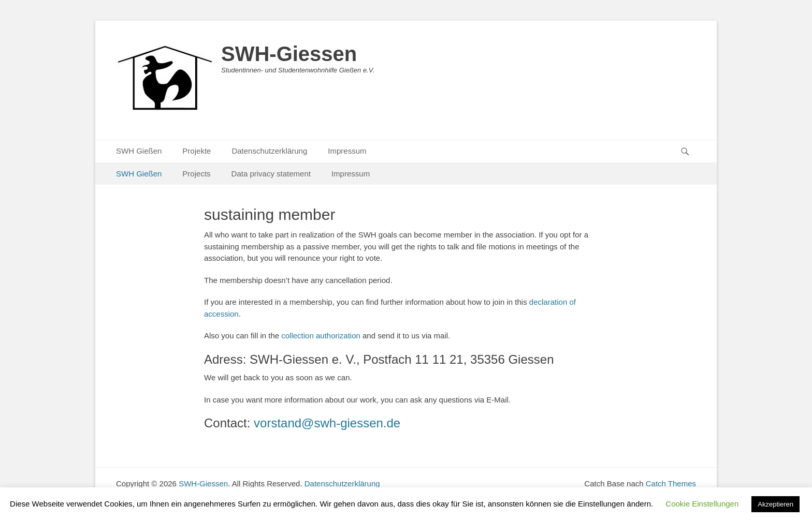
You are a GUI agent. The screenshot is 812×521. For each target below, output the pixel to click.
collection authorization (321, 336)
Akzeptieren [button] (775, 504)
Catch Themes (671, 483)
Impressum (347, 151)
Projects (196, 174)
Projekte (197, 151)
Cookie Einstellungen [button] (702, 504)
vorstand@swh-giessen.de (327, 423)
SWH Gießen (139, 151)
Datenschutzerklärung (269, 151)
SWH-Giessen (289, 54)
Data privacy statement (271, 174)
